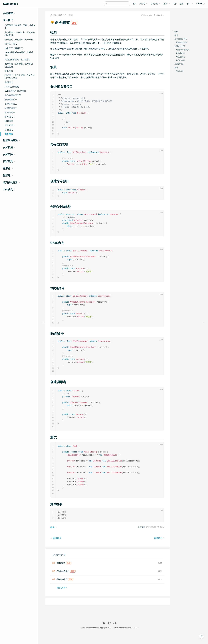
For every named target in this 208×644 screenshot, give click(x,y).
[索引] (190, 4)
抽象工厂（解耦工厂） (15, 48)
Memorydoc (148, 15)
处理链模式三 (11, 108)
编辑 (52, 537)
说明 (176, 32)
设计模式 (69, 15)
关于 (175, 4)
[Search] (117, 4)
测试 (176, 68)
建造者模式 (10, 125)
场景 (176, 35)
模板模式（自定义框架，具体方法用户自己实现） (20, 77)
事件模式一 (10, 112)
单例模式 (9, 82)
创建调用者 (179, 64)
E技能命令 (180, 60)
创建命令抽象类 (183, 50)
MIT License (134, 637)
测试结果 (180, 71)
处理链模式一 (11, 100)
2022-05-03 (161, 15)
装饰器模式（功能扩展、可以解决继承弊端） (20, 34)
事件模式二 (10, 117)
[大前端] (143, 4)
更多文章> (62, 597)
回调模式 (9, 121)
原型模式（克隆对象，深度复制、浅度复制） (20, 65)
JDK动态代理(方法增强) (15, 91)
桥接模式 (9, 130)
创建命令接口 (180, 46)
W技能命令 (181, 57)
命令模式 (9, 134)
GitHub (201, 4)
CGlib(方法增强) (12, 87)
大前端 (142, 4)
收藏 (182, 4)
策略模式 (9, 71)
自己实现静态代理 (13, 95)
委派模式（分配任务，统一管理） (20, 40)
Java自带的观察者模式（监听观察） (19, 54)
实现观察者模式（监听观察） (18, 60)
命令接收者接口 (181, 39)
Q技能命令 (181, 53)
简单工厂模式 (11, 44)
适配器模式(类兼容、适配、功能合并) (20, 27)
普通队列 (158, 548)
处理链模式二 (11, 104)
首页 (134, 4)
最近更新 (61, 565)
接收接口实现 (182, 43)
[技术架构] (155, 4)
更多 (165, 4)
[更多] (167, 4)
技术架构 (154, 4)
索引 (188, 4)
